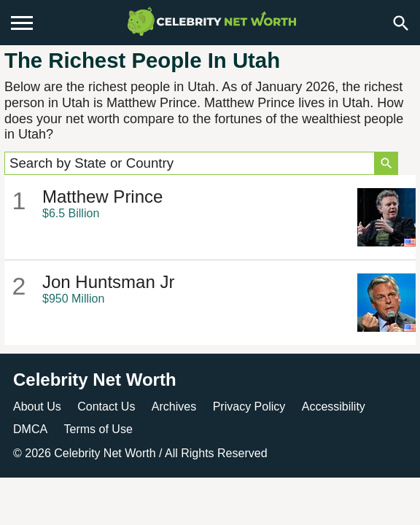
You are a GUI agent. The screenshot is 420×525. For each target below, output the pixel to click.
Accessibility (334, 407)
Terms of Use (98, 429)
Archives (174, 407)
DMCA (30, 429)
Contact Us (106, 407)
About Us (37, 407)
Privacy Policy (249, 407)
